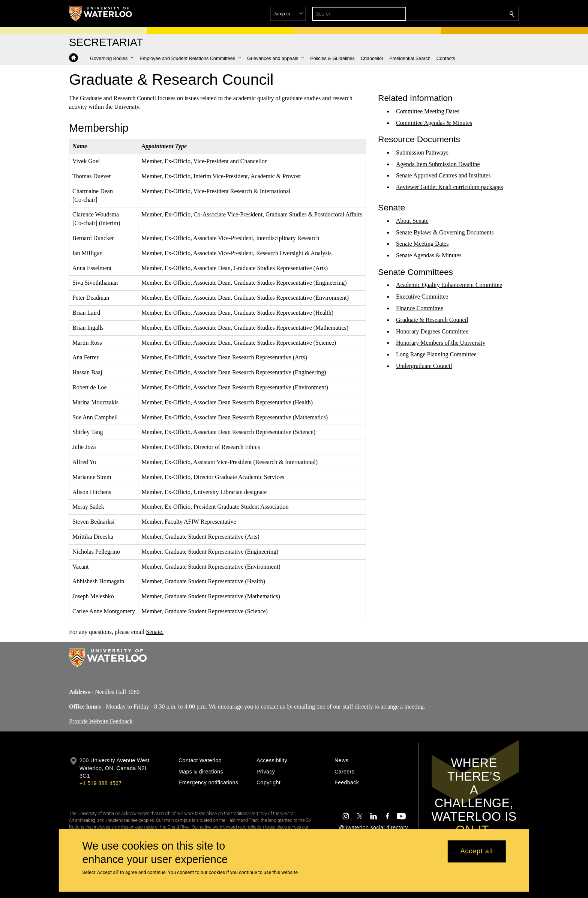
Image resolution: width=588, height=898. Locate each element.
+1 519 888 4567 (100, 783)
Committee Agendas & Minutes (434, 122)
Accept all (476, 851)
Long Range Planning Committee (436, 354)
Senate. (155, 631)
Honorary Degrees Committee (432, 331)
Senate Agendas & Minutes (429, 255)
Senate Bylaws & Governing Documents (445, 232)
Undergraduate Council (424, 366)
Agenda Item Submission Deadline (438, 164)
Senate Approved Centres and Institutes (443, 175)
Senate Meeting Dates (422, 244)
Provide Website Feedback (101, 721)
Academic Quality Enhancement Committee (449, 285)
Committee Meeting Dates (428, 111)
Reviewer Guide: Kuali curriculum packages (449, 187)
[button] (457, 14)
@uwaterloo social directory (373, 827)
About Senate (412, 221)
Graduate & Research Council (432, 320)
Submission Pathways (422, 152)
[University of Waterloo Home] (101, 14)
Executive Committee (422, 297)
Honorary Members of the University (441, 343)
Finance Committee (420, 308)
